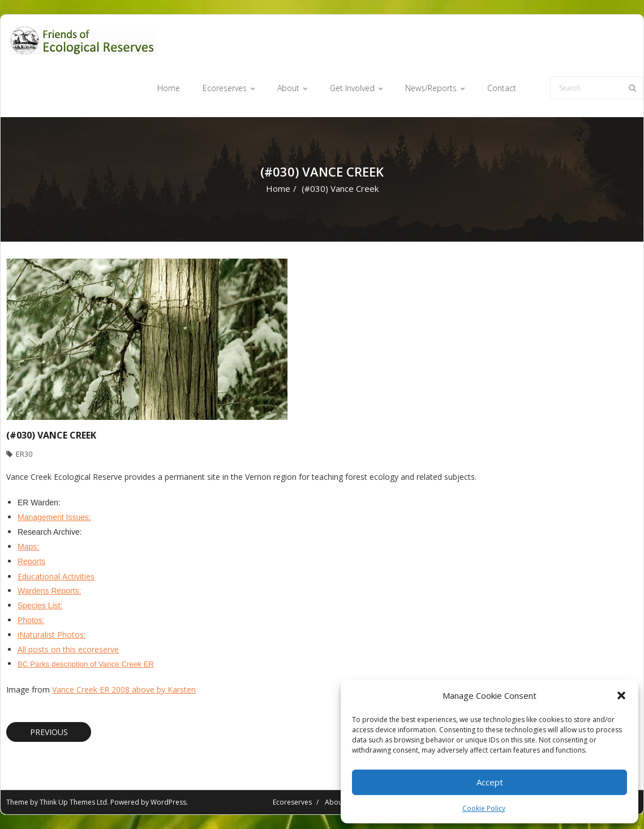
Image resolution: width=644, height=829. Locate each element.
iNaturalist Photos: (51, 635)
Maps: (28, 547)
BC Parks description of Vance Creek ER (86, 664)
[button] (621, 695)
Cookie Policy (484, 808)
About (335, 802)
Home (278, 188)
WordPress (168, 802)
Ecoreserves (292, 802)
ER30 (24, 454)
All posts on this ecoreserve (68, 649)
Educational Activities (56, 576)
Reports (31, 561)
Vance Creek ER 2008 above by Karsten (124, 690)
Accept (490, 782)
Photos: (31, 620)
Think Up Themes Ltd (73, 802)
